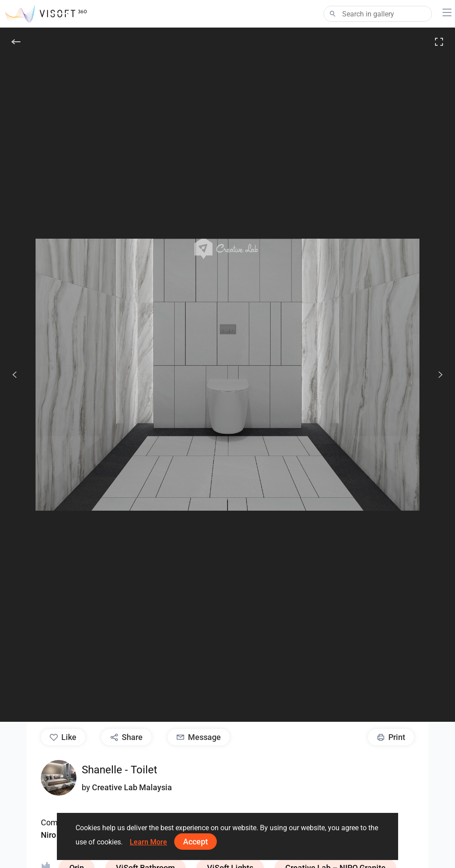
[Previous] (15, 375)
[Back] (16, 42)
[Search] (378, 14)
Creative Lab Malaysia (132, 787)
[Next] (435, 375)
